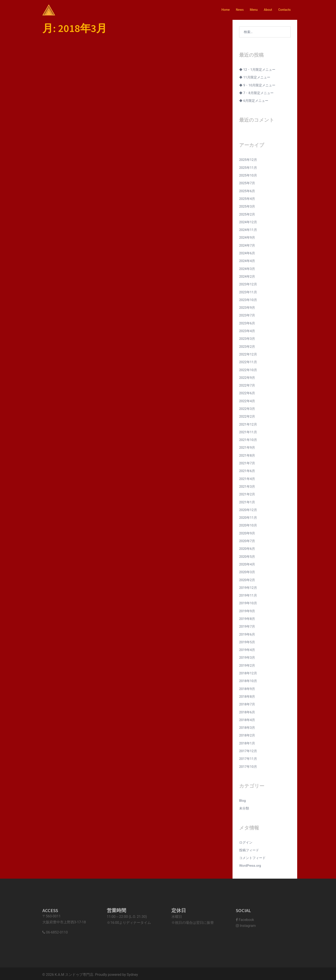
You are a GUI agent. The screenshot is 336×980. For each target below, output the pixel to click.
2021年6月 (247, 470)
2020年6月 (247, 547)
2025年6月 (247, 191)
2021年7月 (247, 462)
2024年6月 (247, 253)
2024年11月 (248, 230)
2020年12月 (248, 509)
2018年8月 (247, 695)
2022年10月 (248, 369)
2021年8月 (247, 454)
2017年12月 (248, 749)
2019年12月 (248, 586)
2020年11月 (248, 517)
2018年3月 (247, 726)
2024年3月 (247, 268)
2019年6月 (247, 633)
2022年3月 (247, 408)
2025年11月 (248, 167)
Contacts (284, 10)
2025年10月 (248, 175)
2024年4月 (247, 260)
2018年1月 (247, 741)
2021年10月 (248, 439)
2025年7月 (247, 183)
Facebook (245, 918)
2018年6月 (247, 710)
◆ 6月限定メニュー (254, 101)
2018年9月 (247, 687)
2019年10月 (248, 602)
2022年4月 (247, 400)
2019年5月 (247, 641)
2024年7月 (247, 245)
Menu (254, 10)
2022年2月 (247, 416)
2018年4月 (247, 718)
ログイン (246, 840)
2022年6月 (247, 392)
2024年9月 (247, 237)
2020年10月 (248, 524)
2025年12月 (248, 160)
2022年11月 (248, 361)
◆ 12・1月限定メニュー (257, 70)
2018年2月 (247, 734)
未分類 (244, 806)
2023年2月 (247, 346)
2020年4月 (247, 563)
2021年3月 (247, 485)
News (240, 10)
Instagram (246, 923)
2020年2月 (247, 578)
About (268, 10)
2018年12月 (248, 671)
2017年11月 (248, 757)
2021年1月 (247, 501)
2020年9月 (247, 532)
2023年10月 (248, 299)
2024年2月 (247, 276)
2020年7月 (247, 540)
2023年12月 (248, 284)
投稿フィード (249, 848)
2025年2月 (247, 214)
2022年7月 (247, 385)
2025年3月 (247, 206)
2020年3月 (247, 571)
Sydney (132, 973)
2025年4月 (247, 199)
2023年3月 (247, 338)
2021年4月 (247, 478)
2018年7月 (247, 703)
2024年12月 (248, 222)
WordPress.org (250, 864)
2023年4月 (247, 330)
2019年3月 (247, 656)
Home (226, 10)
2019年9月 (247, 610)
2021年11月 (248, 431)
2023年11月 (248, 292)
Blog (242, 799)
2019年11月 (248, 594)
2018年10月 (248, 679)
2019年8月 (247, 617)
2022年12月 (248, 354)
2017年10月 (248, 765)
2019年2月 (247, 664)
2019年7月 (247, 625)
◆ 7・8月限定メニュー (256, 93)
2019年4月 (247, 648)
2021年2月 (247, 493)
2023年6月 (247, 323)
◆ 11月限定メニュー (255, 77)
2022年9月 (247, 377)
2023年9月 (247, 307)
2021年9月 (247, 447)
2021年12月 (248, 423)
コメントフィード (252, 856)
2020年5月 (247, 555)
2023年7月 (247, 315)
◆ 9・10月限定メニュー (257, 85)
